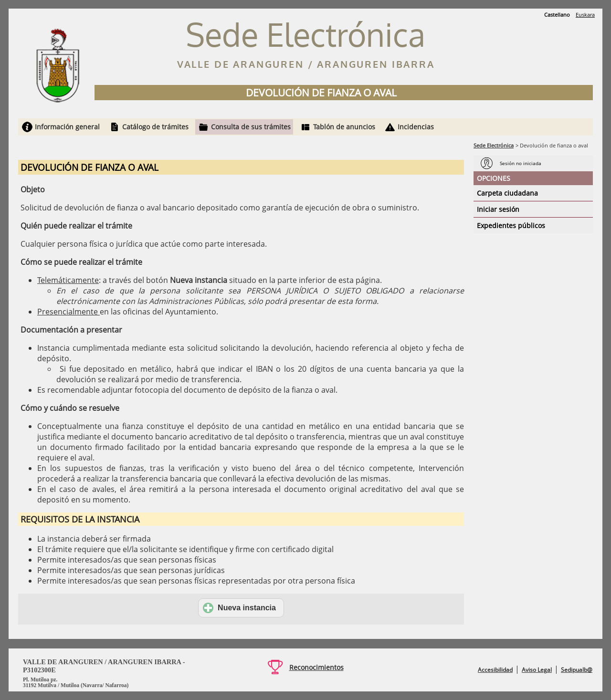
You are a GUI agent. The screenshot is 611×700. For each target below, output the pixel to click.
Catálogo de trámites (155, 127)
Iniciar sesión (498, 209)
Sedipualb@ (577, 670)
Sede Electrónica (494, 145)
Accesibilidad (495, 670)
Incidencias (416, 127)
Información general (67, 127)
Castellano (557, 15)
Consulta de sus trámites (251, 127)
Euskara (585, 15)
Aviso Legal (537, 670)
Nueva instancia (239, 608)
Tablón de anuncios (344, 127)
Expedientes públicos (511, 225)
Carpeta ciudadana (507, 193)
